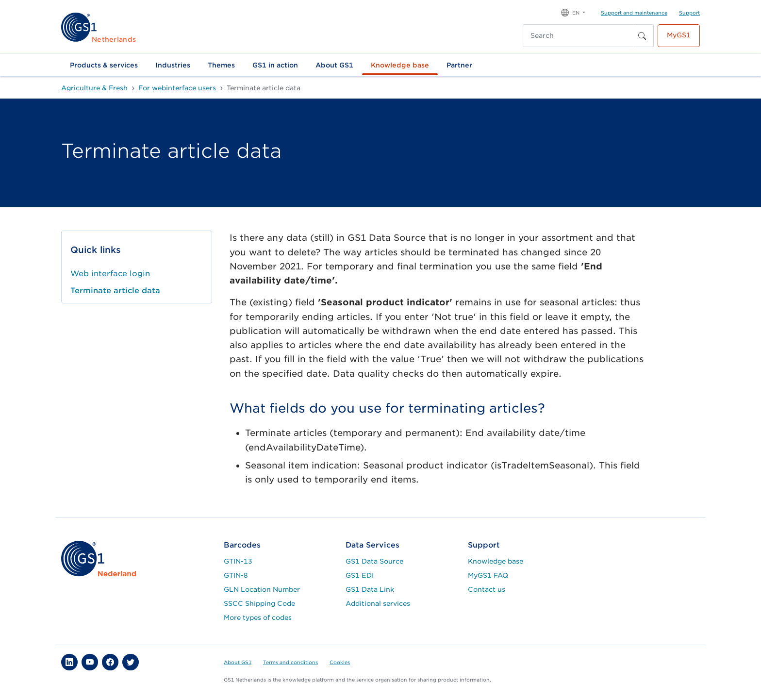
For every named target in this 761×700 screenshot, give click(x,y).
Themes (221, 65)
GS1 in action (275, 65)
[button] (573, 12)
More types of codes (258, 617)
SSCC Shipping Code (259, 603)
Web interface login (110, 274)
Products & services (104, 65)
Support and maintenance (634, 13)
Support (689, 13)
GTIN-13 (238, 561)
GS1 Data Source (374, 561)
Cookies (340, 662)
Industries (173, 65)
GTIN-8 (236, 575)
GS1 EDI (360, 575)
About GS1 (334, 65)
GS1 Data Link (370, 589)
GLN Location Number (262, 589)
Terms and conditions (290, 662)
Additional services (378, 603)
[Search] (578, 36)
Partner (459, 65)
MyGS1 (679, 35)
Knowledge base (400, 65)
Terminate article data (115, 291)
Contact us (487, 589)
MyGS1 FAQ (488, 575)
